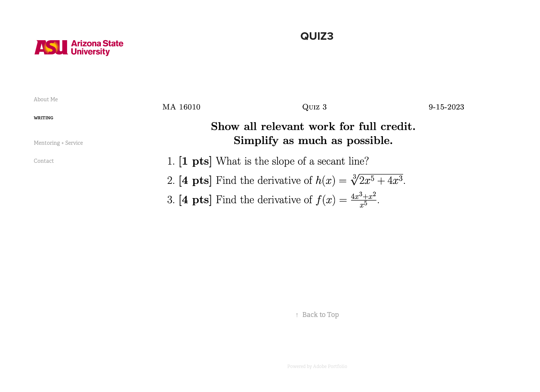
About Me (46, 99)
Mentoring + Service (58, 143)
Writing (43, 118)
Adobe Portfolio (330, 366)
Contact (44, 161)
